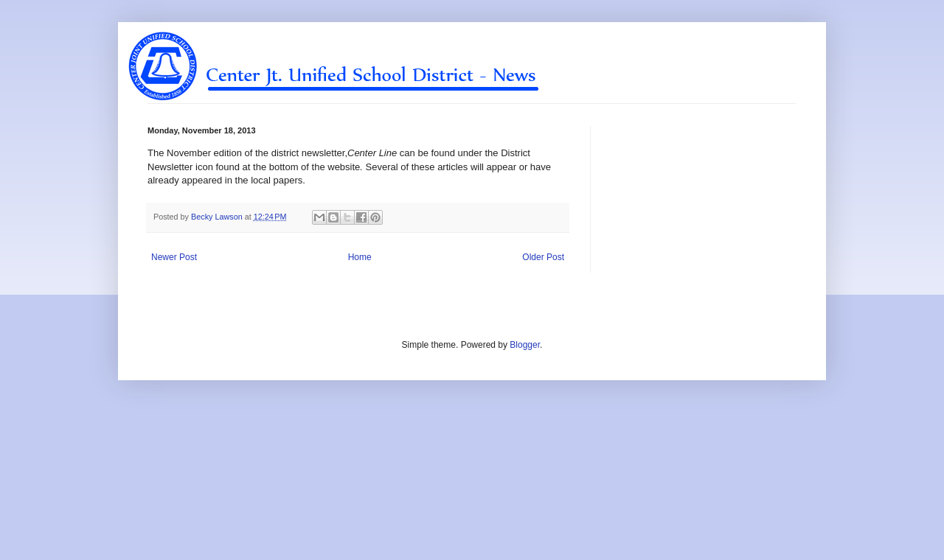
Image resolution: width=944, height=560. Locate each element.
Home (360, 257)
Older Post (543, 257)
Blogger (525, 345)
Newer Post (174, 257)
